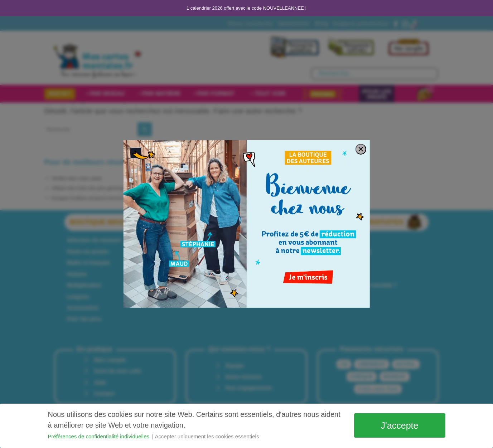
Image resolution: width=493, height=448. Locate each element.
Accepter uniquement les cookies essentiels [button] (207, 436)
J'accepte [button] (400, 425)
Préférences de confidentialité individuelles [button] (100, 436)
